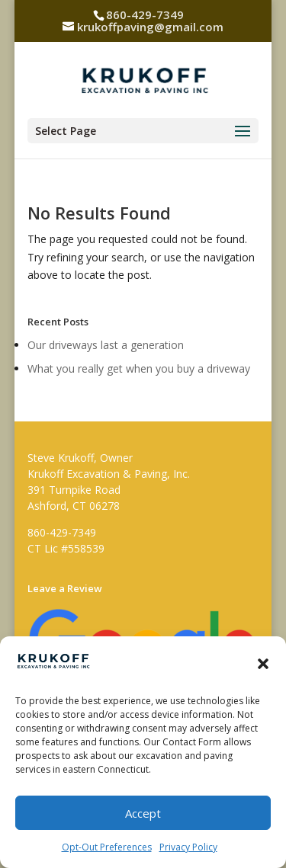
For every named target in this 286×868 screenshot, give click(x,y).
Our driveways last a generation (106, 345)
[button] (263, 664)
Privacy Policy (188, 847)
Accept (143, 813)
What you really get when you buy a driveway (139, 368)
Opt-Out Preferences (107, 847)
